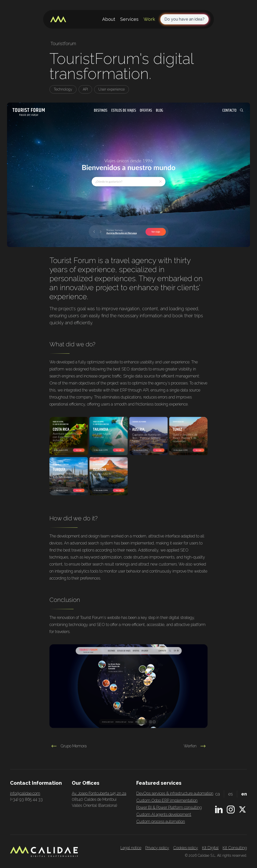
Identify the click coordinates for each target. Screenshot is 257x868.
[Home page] (58, 19)
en (244, 794)
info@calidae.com (25, 793)
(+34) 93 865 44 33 (26, 799)
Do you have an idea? (184, 19)
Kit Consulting (235, 848)
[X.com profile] (242, 809)
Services (129, 19)
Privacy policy (157, 848)
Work (149, 19)
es (231, 794)
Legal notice (131, 848)
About (109, 19)
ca (217, 794)
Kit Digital (210, 848)
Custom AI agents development (164, 814)
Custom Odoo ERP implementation (167, 800)
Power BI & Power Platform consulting (169, 807)
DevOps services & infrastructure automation (175, 793)
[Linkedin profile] (219, 809)
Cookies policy (186, 848)
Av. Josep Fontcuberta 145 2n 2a (99, 793)
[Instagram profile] (231, 810)
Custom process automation (161, 821)
